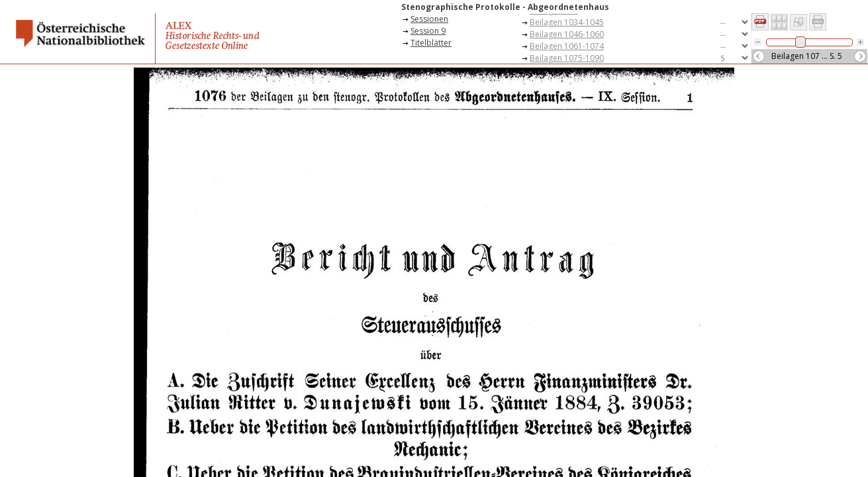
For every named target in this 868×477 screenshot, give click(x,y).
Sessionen (429, 19)
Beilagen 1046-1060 (567, 34)
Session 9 (428, 31)
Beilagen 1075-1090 (567, 58)
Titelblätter (431, 43)
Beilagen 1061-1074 (567, 46)
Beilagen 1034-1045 (567, 22)
